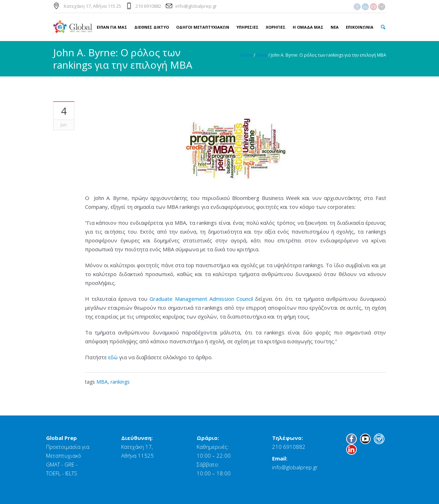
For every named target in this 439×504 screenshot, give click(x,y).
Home (246, 55)
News (262, 55)
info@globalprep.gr (196, 6)
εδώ (113, 357)
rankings (120, 382)
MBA (102, 382)
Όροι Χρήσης (288, 479)
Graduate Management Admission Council (201, 299)
